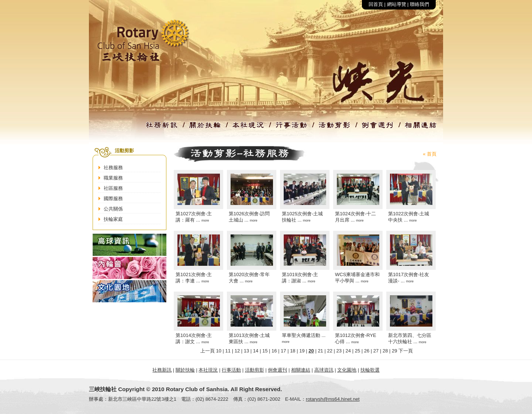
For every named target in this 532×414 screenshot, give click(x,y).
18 (293, 351)
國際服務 (113, 199)
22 (329, 351)
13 (246, 351)
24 (348, 351)
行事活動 (231, 370)
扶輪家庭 (113, 219)
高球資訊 (324, 370)
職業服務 (113, 178)
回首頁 (376, 4)
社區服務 (113, 188)
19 (302, 351)
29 (394, 351)
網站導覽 (397, 4)
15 (265, 351)
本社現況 (208, 370)
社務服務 (113, 168)
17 (283, 351)
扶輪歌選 (370, 370)
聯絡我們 (419, 4)
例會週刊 (277, 370)
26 (367, 351)
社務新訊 (162, 370)
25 (357, 351)
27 (376, 351)
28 (385, 351)
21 (320, 351)
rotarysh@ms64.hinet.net (333, 399)
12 (237, 351)
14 (256, 351)
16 (274, 351)
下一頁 (406, 351)
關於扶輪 (185, 370)
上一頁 (208, 351)
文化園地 (347, 370)
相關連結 (301, 370)
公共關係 (113, 209)
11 (228, 351)
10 (219, 351)
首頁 (432, 154)
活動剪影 (255, 370)
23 (339, 351)
